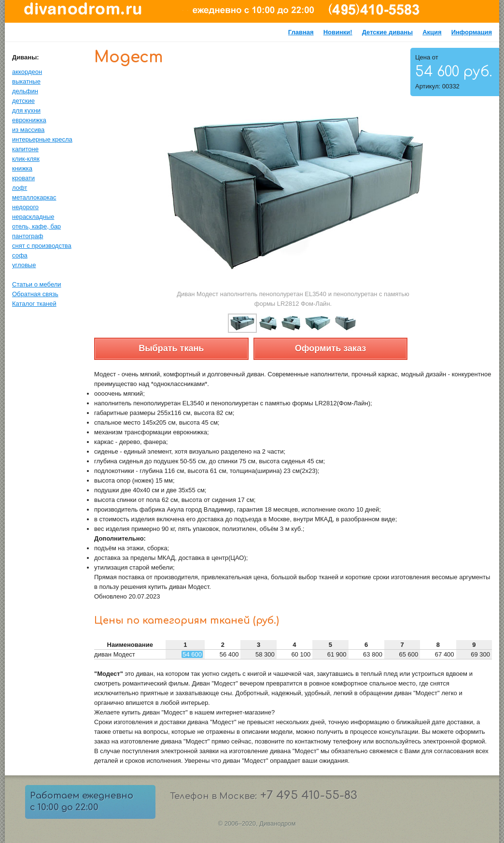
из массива (28, 130)
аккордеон (27, 72)
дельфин (25, 91)
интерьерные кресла (42, 139)
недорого (25, 207)
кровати (23, 178)
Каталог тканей (34, 304)
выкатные (26, 81)
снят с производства (42, 246)
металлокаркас (34, 197)
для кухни (26, 110)
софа (20, 255)
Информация (472, 32)
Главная (301, 32)
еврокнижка (29, 120)
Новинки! (338, 32)
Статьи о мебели (37, 284)
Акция (432, 32)
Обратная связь (35, 294)
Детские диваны (388, 32)
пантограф (28, 236)
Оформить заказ (330, 348)
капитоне (25, 149)
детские (23, 101)
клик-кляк (26, 159)
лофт (20, 188)
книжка (22, 168)
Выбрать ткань (171, 348)
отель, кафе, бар (36, 226)
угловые (24, 265)
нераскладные (33, 217)
